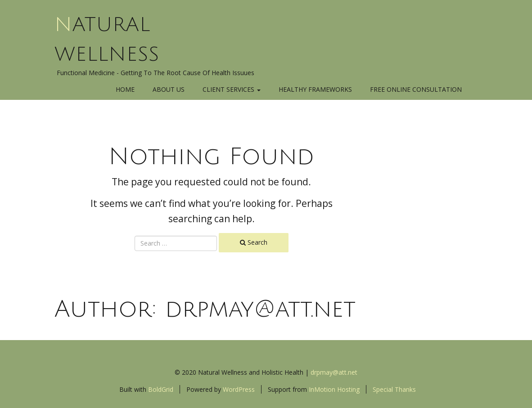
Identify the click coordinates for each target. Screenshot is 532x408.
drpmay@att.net (334, 372)
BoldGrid (161, 389)
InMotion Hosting (334, 389)
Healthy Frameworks (315, 89)
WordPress (239, 389)
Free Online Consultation (416, 89)
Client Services (232, 89)
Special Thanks (394, 389)
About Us (169, 89)
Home (125, 89)
